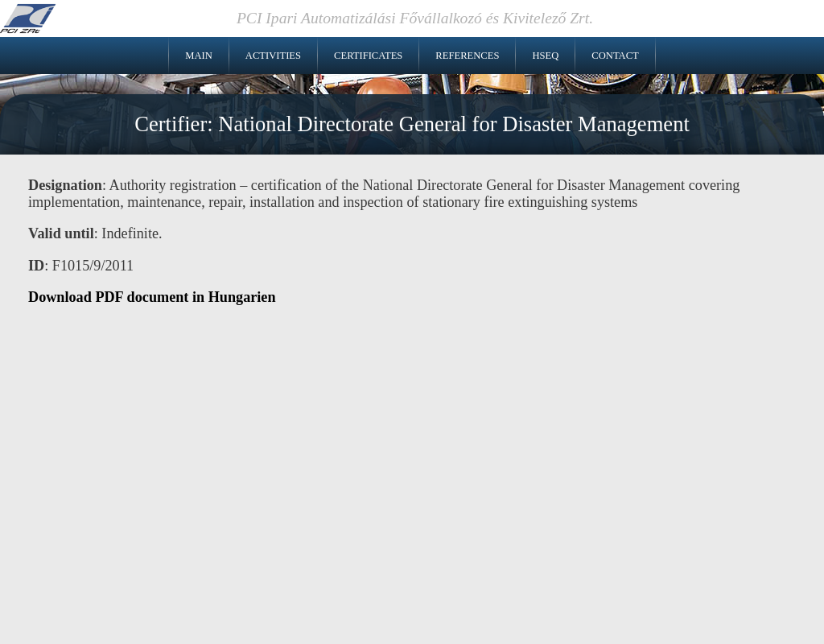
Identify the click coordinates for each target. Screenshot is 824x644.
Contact (615, 56)
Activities (273, 56)
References (467, 56)
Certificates (368, 56)
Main (199, 56)
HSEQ (545, 56)
